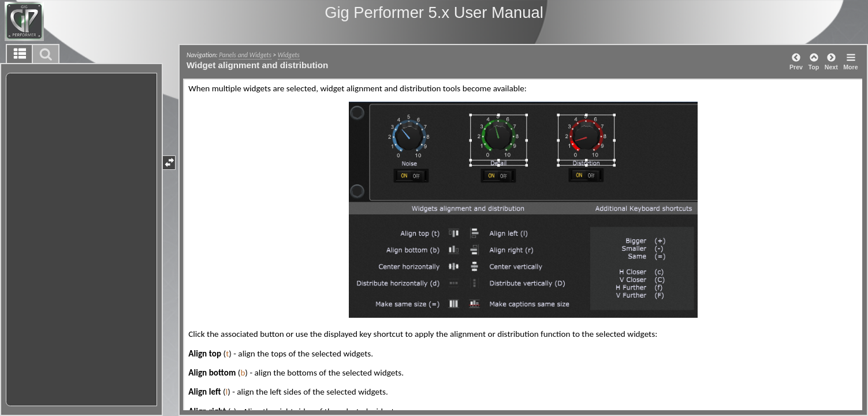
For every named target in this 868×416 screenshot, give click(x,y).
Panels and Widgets (245, 55)
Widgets (289, 55)
